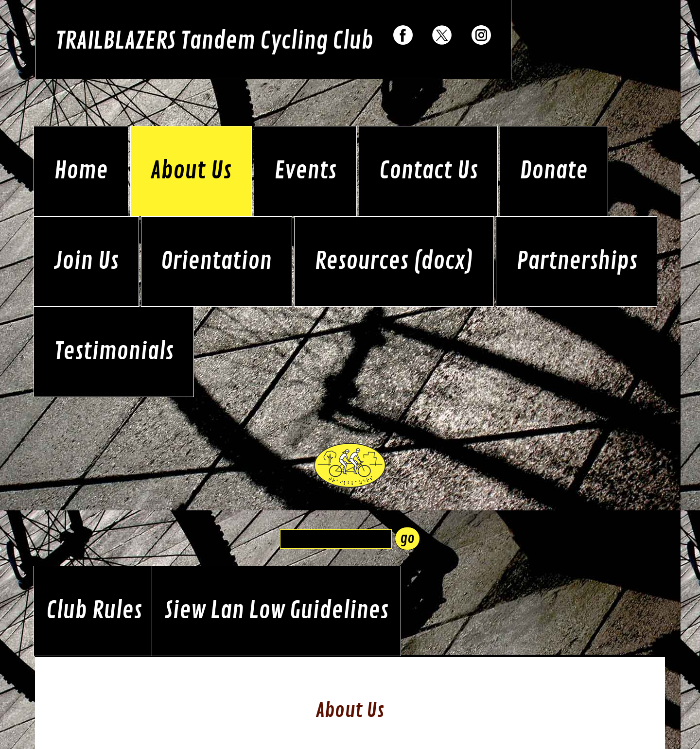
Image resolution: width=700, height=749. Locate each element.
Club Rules (94, 611)
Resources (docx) (394, 261)
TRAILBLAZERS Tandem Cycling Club (214, 41)
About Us (191, 171)
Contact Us (429, 171)
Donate (554, 171)
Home (81, 171)
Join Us (86, 261)
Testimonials (114, 352)
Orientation (216, 261)
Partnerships (577, 261)
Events (305, 171)
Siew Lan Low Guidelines (276, 611)
